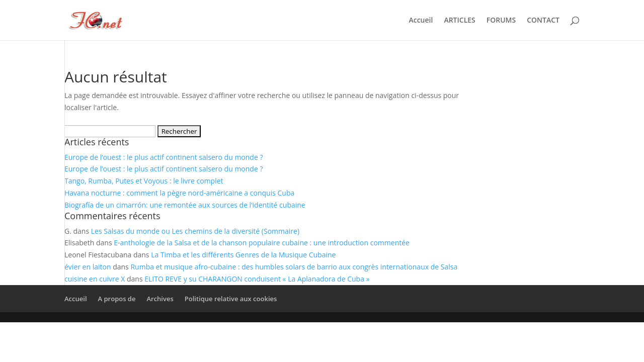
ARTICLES (459, 21)
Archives (160, 299)
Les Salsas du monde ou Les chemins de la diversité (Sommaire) (195, 231)
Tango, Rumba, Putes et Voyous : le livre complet (144, 181)
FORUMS (501, 21)
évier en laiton (88, 267)
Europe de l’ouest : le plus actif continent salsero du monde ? (164, 157)
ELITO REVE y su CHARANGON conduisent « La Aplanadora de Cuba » (257, 279)
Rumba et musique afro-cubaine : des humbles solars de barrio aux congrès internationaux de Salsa (294, 267)
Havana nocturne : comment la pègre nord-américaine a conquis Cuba (179, 193)
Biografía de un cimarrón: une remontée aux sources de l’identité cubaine (185, 205)
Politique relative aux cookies (231, 299)
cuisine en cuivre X (95, 279)
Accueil (421, 21)
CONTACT (543, 21)
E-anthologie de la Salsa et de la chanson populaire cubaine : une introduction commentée (262, 243)
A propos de (117, 299)
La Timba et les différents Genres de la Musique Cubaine (243, 255)
